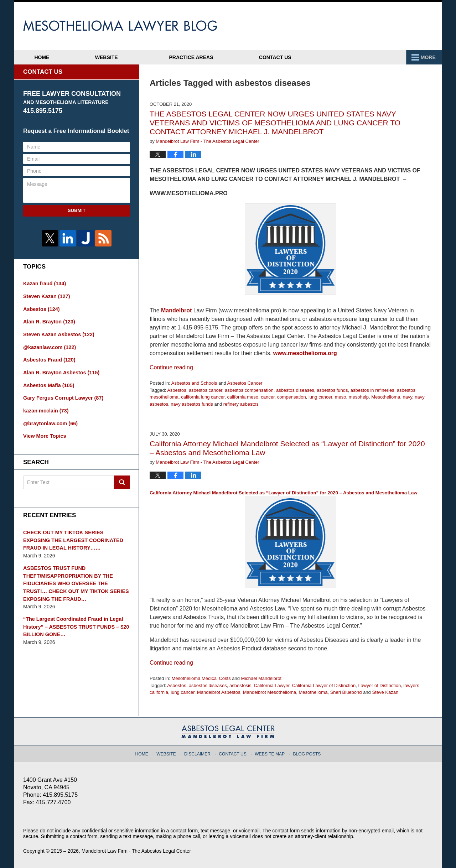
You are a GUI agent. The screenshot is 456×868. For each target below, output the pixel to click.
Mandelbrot (176, 310)
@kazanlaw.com (49, 346)
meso (341, 397)
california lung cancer (203, 397)
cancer (268, 397)
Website (118, 57)
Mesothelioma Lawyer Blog (120, 26)
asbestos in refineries (372, 390)
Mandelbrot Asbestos (219, 692)
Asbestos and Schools (194, 383)
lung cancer (320, 397)
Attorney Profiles (207, 57)
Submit (77, 210)
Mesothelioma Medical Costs (201, 678)
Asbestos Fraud (48, 358)
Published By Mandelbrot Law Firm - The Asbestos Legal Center (390, 26)
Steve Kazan (385, 692)
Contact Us (396, 57)
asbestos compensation (249, 390)
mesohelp (359, 397)
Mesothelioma (386, 397)
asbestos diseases (295, 390)
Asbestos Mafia (48, 383)
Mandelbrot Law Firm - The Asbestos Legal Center (137, 851)
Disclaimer (199, 753)
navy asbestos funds (192, 404)
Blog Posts (305, 753)
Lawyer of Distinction (379, 685)
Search (122, 479)
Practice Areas (307, 57)
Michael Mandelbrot (261, 678)
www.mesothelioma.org (305, 353)
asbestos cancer (206, 390)
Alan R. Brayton (48, 321)
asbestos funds (332, 390)
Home (47, 57)
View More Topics (44, 433)
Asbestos (177, 390)
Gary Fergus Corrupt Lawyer (62, 396)
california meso (243, 397)
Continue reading (171, 367)
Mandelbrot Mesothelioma (270, 692)
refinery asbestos (241, 404)
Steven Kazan (46, 296)
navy (408, 397)
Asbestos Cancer (245, 383)
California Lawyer (272, 685)
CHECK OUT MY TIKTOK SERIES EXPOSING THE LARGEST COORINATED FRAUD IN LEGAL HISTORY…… (76, 537)
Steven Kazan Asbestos (58, 333)
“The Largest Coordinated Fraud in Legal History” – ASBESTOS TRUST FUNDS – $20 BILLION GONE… (75, 622)
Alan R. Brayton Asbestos (60, 371)
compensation (292, 397)
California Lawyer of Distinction (324, 685)
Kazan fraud (44, 284)
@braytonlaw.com (50, 421)
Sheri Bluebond (346, 692)
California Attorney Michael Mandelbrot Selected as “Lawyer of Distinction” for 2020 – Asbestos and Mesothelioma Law (284, 539)
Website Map (269, 753)
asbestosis (240, 685)
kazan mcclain (45, 408)
